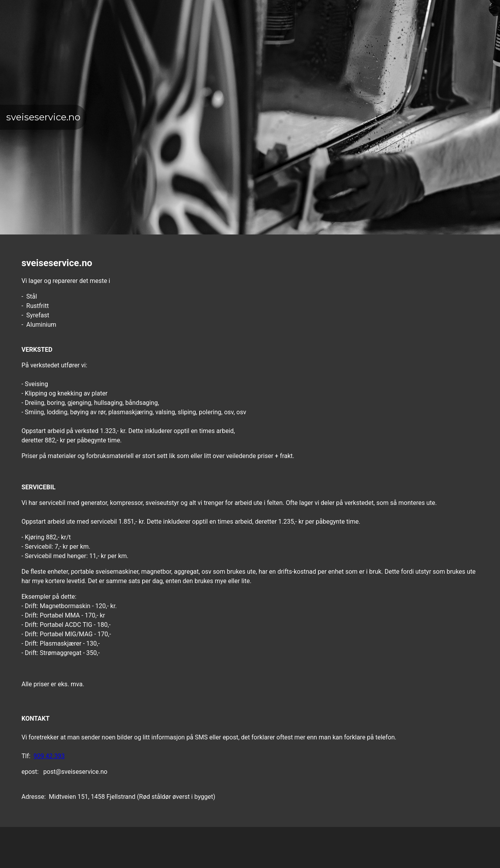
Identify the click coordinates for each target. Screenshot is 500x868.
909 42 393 (49, 756)
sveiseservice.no (43, 117)
